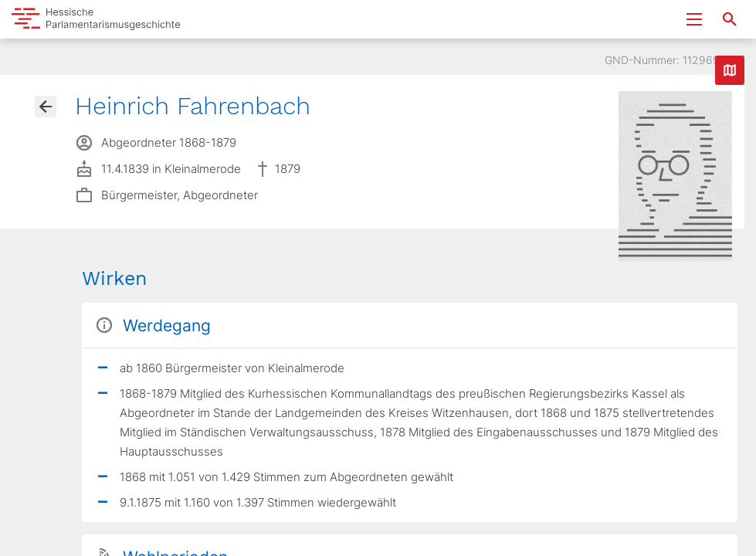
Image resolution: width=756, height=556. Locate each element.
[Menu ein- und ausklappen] (694, 19)
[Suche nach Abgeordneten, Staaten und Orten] (730, 19)
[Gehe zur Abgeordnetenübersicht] (46, 107)
